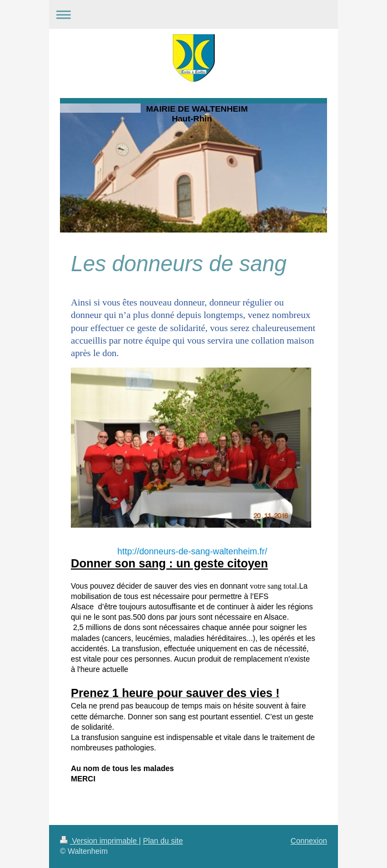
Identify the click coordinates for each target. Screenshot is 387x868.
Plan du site (163, 841)
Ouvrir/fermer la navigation (194, 14)
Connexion (309, 841)
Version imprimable (99, 841)
